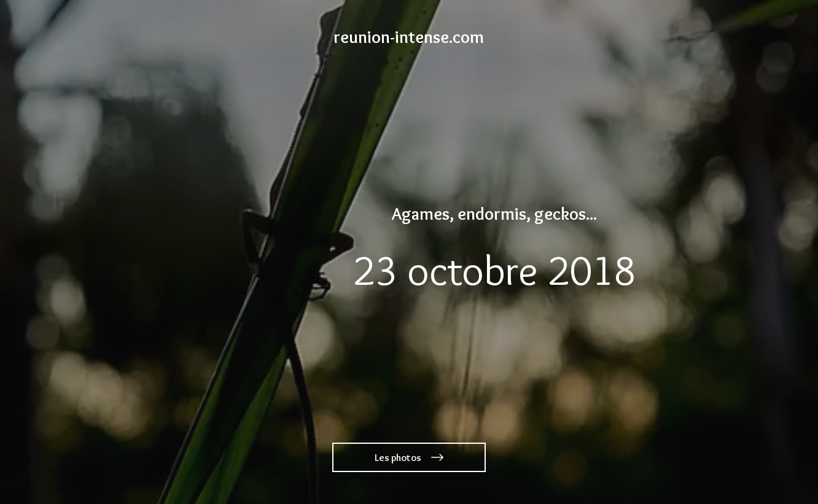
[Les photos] (409, 457)
